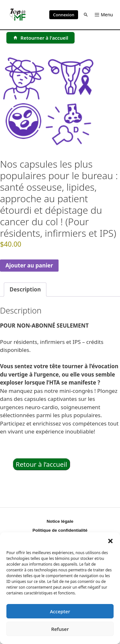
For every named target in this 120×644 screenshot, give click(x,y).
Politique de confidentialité (60, 530)
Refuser (60, 629)
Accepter (60, 611)
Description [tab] (25, 289)
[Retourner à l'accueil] (40, 38)
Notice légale (60, 521)
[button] (110, 540)
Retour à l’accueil (41, 464)
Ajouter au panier (29, 265)
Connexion (64, 15)
